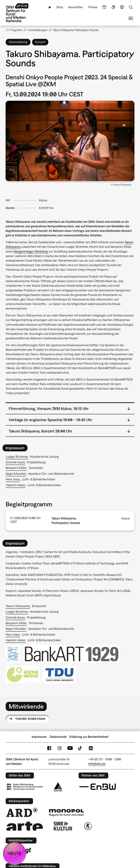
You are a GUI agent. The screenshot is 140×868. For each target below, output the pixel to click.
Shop (60, 7)
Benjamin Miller (16, 468)
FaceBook (49, 748)
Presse (93, 7)
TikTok (80, 748)
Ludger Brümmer (17, 457)
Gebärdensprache (113, 7)
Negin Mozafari (16, 474)
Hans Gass (13, 479)
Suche (131, 7)
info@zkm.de (97, 764)
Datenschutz (58, 737)
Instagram (60, 748)
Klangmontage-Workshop (31, 251)
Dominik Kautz (15, 462)
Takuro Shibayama (18, 606)
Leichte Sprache (104, 7)
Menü (131, 18)
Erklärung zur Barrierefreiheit (89, 737)
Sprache (122, 7)
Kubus (43, 200)
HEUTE (14, 853)
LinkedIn (91, 748)
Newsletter (76, 7)
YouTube (70, 748)
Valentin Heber (16, 485)
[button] (70, 141)
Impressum (39, 737)
